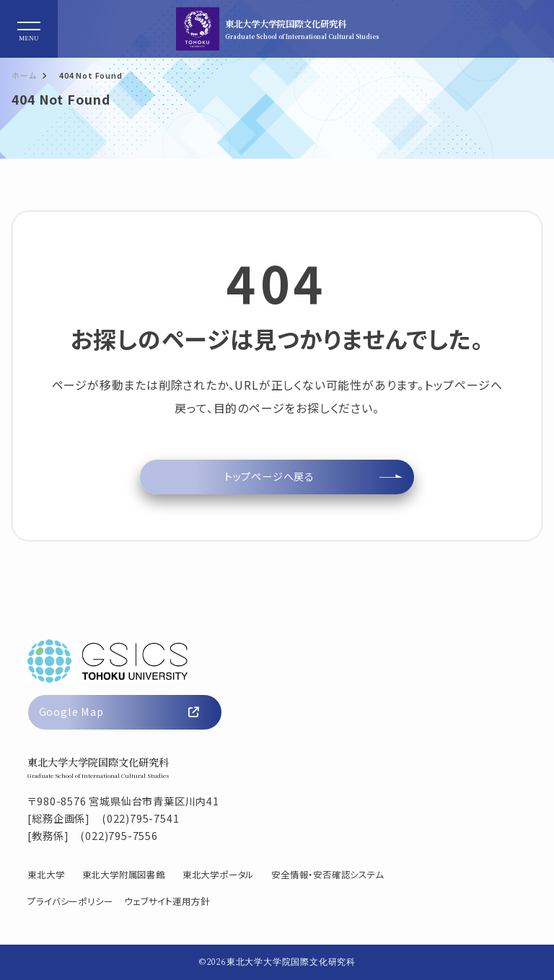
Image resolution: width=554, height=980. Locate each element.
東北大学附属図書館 (124, 875)
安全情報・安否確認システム (327, 875)
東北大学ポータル (218, 875)
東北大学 (46, 875)
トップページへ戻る (269, 476)
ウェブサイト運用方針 (167, 901)
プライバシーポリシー (70, 901)
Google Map (119, 712)
